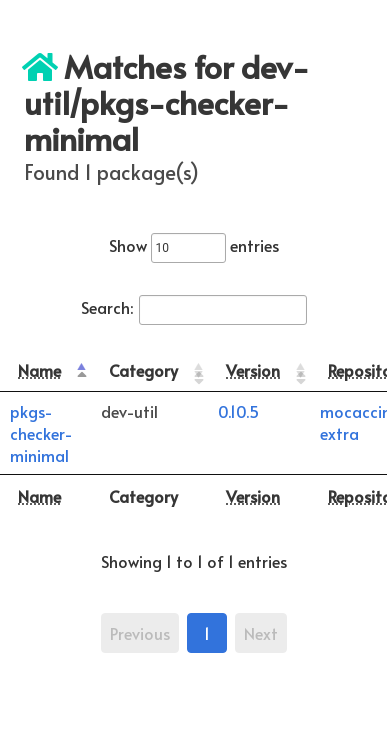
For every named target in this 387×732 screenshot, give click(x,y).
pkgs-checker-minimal (41, 433)
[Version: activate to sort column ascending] (259, 370)
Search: (194, 307)
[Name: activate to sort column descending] (45, 370)
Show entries (194, 245)
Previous (140, 633)
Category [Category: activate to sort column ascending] (143, 370)
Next (261, 633)
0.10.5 (238, 411)
